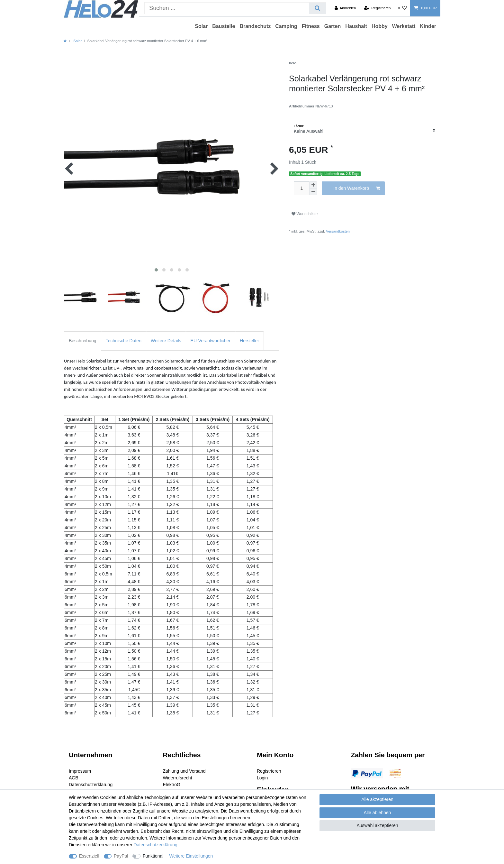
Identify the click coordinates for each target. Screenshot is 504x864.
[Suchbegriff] (227, 8)
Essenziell (89, 856)
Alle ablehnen (378, 813)
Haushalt (356, 26)
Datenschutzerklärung (91, 785)
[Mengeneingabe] (301, 188)
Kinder (428, 26)
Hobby (380, 26)
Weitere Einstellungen (191, 856)
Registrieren (269, 771)
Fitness (311, 26)
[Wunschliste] (402, 8)
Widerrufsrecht (178, 778)
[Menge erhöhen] (313, 185)
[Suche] (317, 8)
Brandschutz (255, 26)
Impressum (80, 771)
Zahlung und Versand (184, 771)
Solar (201, 26)
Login (262, 778)
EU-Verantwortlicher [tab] (211, 341)
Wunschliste (305, 214)
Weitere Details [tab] (166, 341)
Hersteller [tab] (249, 341)
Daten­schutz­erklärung (156, 845)
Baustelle (224, 26)
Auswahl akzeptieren (377, 825)
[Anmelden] (345, 8)
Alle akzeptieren (377, 799)
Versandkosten (338, 231)
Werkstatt (404, 26)
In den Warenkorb (357, 188)
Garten (333, 26)
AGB (74, 778)
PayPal (121, 856)
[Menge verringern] (313, 192)
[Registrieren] (377, 8)
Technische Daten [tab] (124, 341)
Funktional (153, 856)
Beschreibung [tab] (83, 341)
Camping (286, 26)
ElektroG (172, 785)
